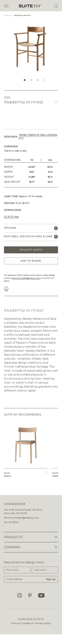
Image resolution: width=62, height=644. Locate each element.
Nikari (7, 97)
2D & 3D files (11, 217)
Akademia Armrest (22, 15)
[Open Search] (56, 6)
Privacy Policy (43, 623)
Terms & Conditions (23, 623)
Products (8, 15)
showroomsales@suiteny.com (26, 278)
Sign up (51, 579)
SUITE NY (38, 619)
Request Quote (31, 250)
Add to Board (31, 261)
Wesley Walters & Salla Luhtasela (38, 135)
